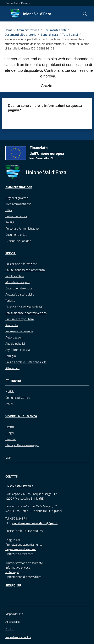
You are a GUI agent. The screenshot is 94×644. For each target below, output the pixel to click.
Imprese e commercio (19, 331)
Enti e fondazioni (16, 216)
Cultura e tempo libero (20, 319)
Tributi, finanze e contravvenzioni (26, 313)
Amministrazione (28, 30)
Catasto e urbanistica (19, 288)
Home (8, 30)
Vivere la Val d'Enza (21, 416)
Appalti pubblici (15, 343)
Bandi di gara (49, 35)
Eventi (10, 427)
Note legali (12, 572)
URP (8, 458)
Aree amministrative (18, 204)
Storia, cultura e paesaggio (22, 445)
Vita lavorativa (15, 276)
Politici (10, 222)
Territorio (11, 439)
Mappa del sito (14, 614)
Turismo (10, 301)
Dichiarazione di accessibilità (23, 577)
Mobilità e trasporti (17, 282)
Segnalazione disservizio (21, 549)
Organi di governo (17, 198)
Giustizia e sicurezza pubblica (24, 307)
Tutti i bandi (70, 35)
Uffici (9, 210)
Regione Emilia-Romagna (18, 3)
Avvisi (9, 404)
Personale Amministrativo (22, 228)
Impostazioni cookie (18, 637)
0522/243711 (19, 518)
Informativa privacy (18, 567)
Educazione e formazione (21, 264)
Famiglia (11, 356)
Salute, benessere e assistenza (25, 270)
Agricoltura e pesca (18, 350)
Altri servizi (12, 368)
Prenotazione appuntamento (24, 544)
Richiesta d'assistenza (19, 554)
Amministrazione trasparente (24, 563)
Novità (16, 381)
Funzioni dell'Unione (18, 241)
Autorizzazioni (14, 337)
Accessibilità (13, 622)
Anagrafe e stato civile (20, 294)
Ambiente (12, 325)
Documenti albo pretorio (20, 35)
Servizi (11, 253)
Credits (10, 629)
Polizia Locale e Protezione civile (26, 362)
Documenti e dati (55, 30)
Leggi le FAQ (13, 540)
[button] (85, 14)
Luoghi (10, 433)
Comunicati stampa (18, 398)
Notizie (10, 391)
